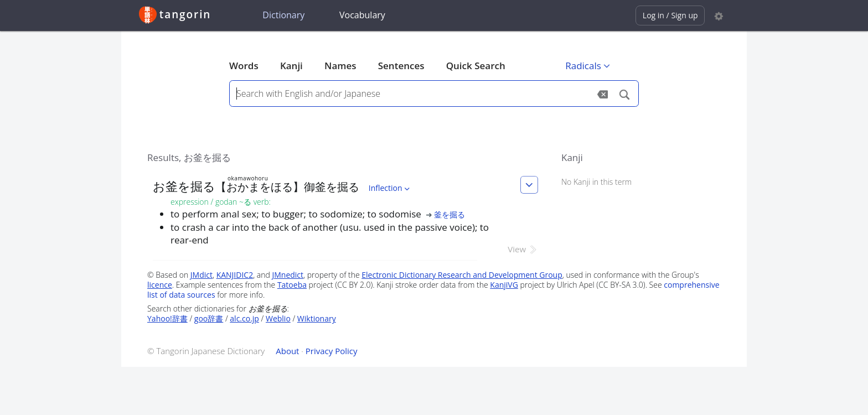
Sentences (401, 66)
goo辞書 (209, 318)
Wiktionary (317, 318)
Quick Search (476, 66)
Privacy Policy (332, 351)
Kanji (291, 66)
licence (160, 285)
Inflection (390, 188)
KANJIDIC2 (235, 275)
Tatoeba (292, 285)
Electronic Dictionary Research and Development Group (462, 275)
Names (340, 66)
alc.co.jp (244, 318)
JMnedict (288, 275)
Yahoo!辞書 (167, 318)
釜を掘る (449, 214)
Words (244, 66)
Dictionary (283, 15)
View (523, 249)
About (287, 351)
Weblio (278, 318)
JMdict (201, 275)
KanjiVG (504, 285)
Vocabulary (362, 15)
